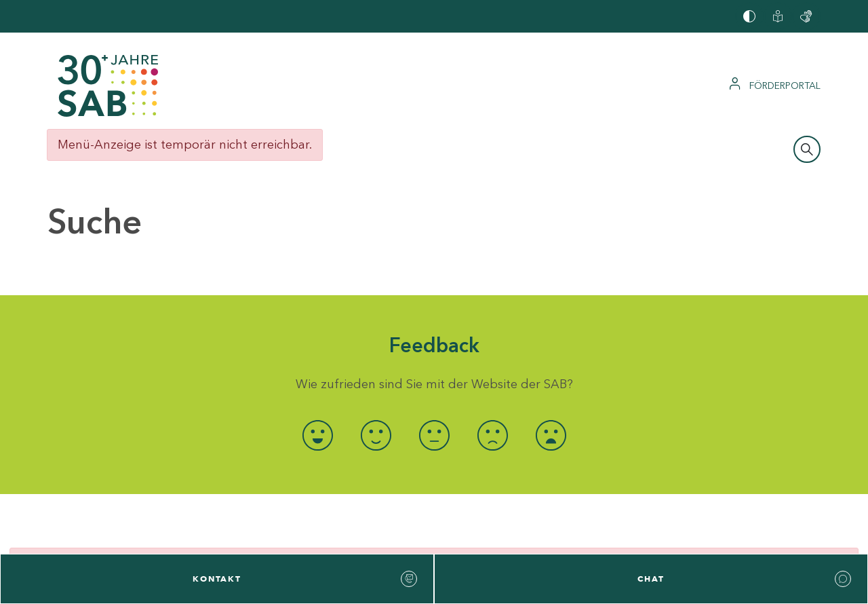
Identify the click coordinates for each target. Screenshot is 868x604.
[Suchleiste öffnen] (807, 149)
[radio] (317, 435)
